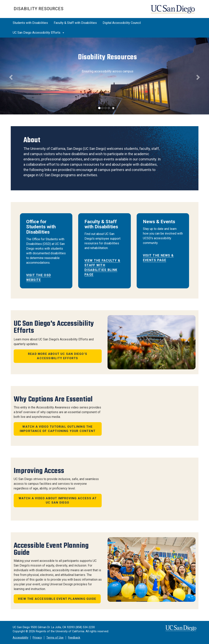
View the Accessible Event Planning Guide (57, 599)
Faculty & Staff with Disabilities (75, 23)
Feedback (74, 638)
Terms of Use (55, 638)
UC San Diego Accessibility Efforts (38, 33)
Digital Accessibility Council (122, 23)
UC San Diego (173, 11)
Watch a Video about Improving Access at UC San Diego (58, 501)
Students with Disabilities (30, 23)
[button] (10, 76)
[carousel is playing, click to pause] (113, 108)
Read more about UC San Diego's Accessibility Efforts (58, 356)
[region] (105, 76)
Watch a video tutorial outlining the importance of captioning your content (58, 429)
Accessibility (21, 638)
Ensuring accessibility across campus (108, 71)
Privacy (37, 638)
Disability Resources (39, 9)
